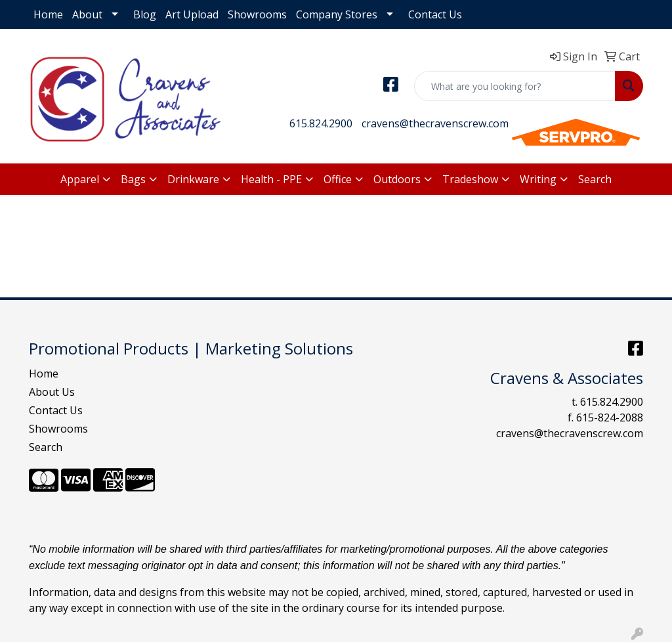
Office (338, 179)
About (87, 14)
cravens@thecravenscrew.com (435, 123)
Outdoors (397, 179)
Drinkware (193, 179)
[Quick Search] (515, 86)
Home (48, 14)
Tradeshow (470, 179)
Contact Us (435, 14)
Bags (133, 179)
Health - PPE (271, 179)
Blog (145, 14)
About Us (52, 392)
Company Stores (337, 14)
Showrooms (257, 14)
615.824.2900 (321, 123)
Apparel (80, 179)
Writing (538, 179)
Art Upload (192, 14)
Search (595, 179)
